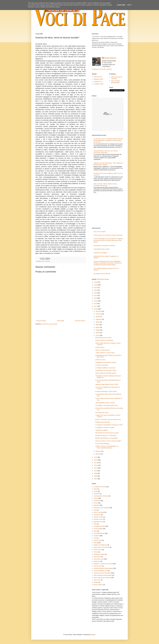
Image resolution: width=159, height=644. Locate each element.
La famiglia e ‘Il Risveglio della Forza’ (107, 405)
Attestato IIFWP (98, 79)
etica (95, 510)
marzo (98, 335)
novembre (99, 314)
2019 (96, 301)
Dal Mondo (97, 501)
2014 (96, 460)
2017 (96, 306)
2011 (96, 468)
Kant (95, 538)
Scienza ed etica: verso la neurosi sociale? (108, 441)
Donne (96, 503)
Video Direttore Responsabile (116, 82)
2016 (96, 309)
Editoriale (96, 505)
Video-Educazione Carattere (117, 78)
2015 (96, 457)
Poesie (96, 552)
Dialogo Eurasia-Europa (103, 422)
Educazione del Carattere (101, 508)
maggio (98, 330)
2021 (96, 296)
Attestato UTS (98, 82)
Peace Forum (98, 550)
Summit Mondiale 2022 (101, 571)
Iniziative (96, 536)
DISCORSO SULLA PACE (102, 249)
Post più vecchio (80, 321)
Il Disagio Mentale (99, 526)
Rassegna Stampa (99, 554)
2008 (96, 476)
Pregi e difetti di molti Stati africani (106, 373)
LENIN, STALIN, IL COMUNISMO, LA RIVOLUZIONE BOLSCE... (107, 447)
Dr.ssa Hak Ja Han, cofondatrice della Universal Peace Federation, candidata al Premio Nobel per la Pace (108, 140)
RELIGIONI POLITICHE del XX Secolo (107, 433)
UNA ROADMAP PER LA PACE (105, 403)
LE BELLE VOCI (100, 360)
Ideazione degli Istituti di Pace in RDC (107, 384)
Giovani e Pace (98, 519)
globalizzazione (98, 522)
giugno (98, 327)
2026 (96, 282)
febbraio (98, 451)
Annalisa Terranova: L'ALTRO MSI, (106, 436)
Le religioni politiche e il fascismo (105, 368)
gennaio (98, 454)
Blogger (93, 635)
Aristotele (96, 494)
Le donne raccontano (102, 365)
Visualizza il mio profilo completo (102, 69)
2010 (96, 471)
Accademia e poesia (100, 487)
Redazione (97, 561)
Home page (61, 321)
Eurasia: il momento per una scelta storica (108, 419)
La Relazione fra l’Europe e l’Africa (106, 370)
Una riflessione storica (102, 412)
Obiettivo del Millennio (100, 545)
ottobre (98, 317)
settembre (99, 319)
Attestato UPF (98, 77)
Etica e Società (46, 261)
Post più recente (41, 321)
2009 (96, 473)
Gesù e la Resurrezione (103, 350)
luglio (97, 325)
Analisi (96, 491)
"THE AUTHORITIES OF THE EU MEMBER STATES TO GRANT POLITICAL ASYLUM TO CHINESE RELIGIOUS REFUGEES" (108, 263)
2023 (96, 290)
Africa (95, 489)
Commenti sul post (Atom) (49, 324)
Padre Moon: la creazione (101, 547)
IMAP (95, 531)
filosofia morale (98, 517)
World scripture (98, 585)
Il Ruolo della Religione (102, 444)
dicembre (99, 311)
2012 (96, 465)
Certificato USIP (98, 84)
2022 (96, 293)
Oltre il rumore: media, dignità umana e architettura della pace (105, 185)
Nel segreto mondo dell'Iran (102, 274)
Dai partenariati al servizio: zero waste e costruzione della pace (106, 152)
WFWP (96, 582)
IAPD (95, 524)
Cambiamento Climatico (101, 496)
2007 (96, 479)
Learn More (121, 5)
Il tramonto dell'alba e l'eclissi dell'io (106, 391)
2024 (96, 288)
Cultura (96, 498)
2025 (96, 285)
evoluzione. (97, 515)
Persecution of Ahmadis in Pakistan (104, 246)
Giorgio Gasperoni (110, 58)
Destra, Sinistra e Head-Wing (104, 340)
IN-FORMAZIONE (99, 533)
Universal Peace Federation (102, 573)
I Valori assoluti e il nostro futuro (105, 353)
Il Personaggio (98, 529)
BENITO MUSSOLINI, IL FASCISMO (106, 438)
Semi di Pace (98, 566)
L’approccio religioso (101, 430)
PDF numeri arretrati (103, 279)
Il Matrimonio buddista (100, 253)
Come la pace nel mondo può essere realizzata (108, 235)
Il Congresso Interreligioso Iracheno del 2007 (109, 425)
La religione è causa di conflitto (105, 427)
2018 (96, 304)
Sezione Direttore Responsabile (103, 568)
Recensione (97, 557)
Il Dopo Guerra (100, 347)
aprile (98, 333)
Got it (129, 5)
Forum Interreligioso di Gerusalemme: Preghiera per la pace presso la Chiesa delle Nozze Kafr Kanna (108, 240)
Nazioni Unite (98, 540)
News (95, 543)
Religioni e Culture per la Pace (103, 564)
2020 (96, 298)
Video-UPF (97, 580)
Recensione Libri (99, 559)
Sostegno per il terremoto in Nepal (106, 362)
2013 (96, 463)
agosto (98, 322)
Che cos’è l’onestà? (100, 232)
